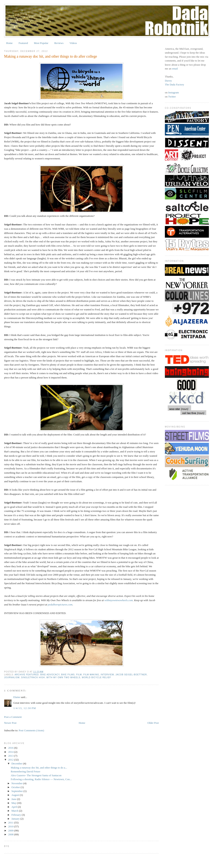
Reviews (59, 43)
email (175, 69)
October (16, 787)
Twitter (172, 97)
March (15, 811)
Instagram (173, 92)
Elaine (17, 697)
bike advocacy (50, 675)
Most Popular (41, 43)
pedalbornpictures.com (60, 605)
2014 (11, 752)
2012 (11, 760)
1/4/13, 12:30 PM (25, 708)
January (16, 819)
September (18, 791)
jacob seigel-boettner (131, 675)
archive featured (27, 675)
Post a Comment (13, 717)
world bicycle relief (96, 677)
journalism (12, 677)
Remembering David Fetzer (25, 771)
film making (91, 675)
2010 (11, 826)
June (14, 799)
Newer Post (10, 723)
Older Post (153, 723)
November (17, 783)
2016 (11, 748)
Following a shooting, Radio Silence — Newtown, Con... (41, 779)
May (14, 803)
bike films (68, 675)
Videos (73, 43)
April (15, 807)
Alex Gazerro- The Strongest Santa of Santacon (36, 775)
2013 (11, 756)
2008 (11, 834)
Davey (168, 81)
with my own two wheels (63, 677)
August (16, 795)
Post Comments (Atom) (32, 730)
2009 (11, 831)
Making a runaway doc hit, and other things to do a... (39, 768)
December (17, 763)
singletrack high (33, 677)
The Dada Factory (174, 84)
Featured (23, 43)
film (79, 675)
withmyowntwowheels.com (119, 600)
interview (107, 675)
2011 (11, 823)
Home (9, 43)
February (17, 815)
